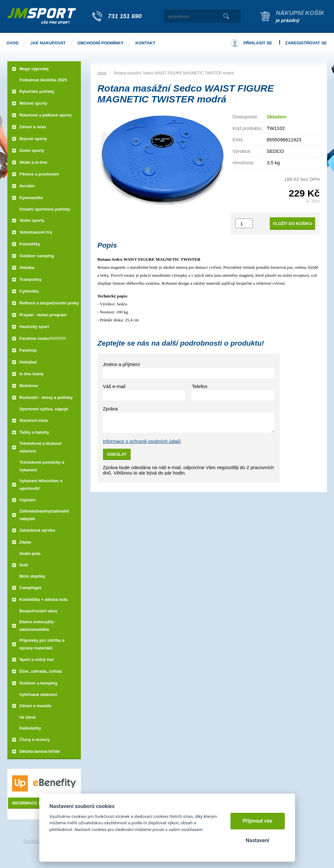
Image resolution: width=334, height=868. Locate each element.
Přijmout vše (257, 821)
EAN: (238, 140)
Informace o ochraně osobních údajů (142, 441)
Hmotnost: (244, 163)
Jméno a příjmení (121, 364)
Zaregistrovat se (306, 43)
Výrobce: (242, 151)
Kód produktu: (248, 128)
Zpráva (110, 409)
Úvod (102, 73)
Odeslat (117, 454)
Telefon (199, 386)
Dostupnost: (245, 117)
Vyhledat (226, 16)
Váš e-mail (114, 386)
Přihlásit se (258, 43)
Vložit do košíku (292, 224)
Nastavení (257, 840)
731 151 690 (125, 16)
